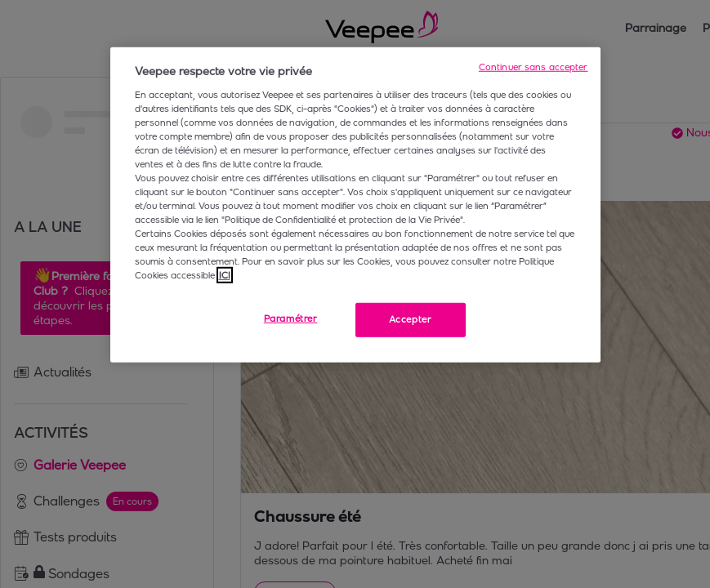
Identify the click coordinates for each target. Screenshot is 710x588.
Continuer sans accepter (534, 67)
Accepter (411, 319)
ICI (225, 275)
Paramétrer (291, 318)
